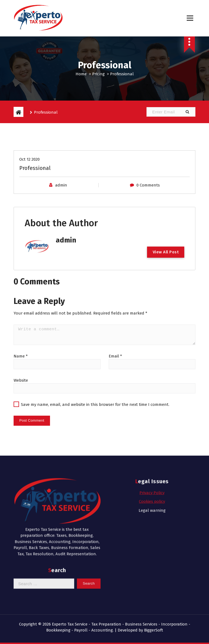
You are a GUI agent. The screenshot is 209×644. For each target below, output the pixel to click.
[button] (187, 112)
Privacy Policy (152, 438)
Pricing (98, 74)
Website (21, 393)
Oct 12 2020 (29, 172)
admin (61, 198)
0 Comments (148, 198)
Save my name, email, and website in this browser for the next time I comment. (95, 417)
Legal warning (152, 456)
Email (115, 369)
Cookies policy (152, 447)
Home (81, 74)
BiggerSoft (154, 630)
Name (21, 369)
